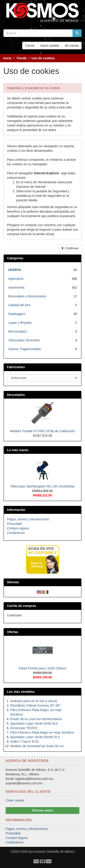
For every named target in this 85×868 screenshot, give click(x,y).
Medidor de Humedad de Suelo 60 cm (37, 746)
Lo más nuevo (18, 450)
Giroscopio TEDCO (24, 728)
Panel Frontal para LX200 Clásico (42, 668)
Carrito (30, 46)
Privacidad (14, 524)
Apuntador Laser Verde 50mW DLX (35, 737)
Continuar (70, 248)
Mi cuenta (72, 46)
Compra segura (18, 528)
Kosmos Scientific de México (54, 852)
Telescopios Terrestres (24, 340)
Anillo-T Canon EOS (24, 742)
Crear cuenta (15, 800)
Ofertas (13, 632)
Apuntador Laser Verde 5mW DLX (34, 723)
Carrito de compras (22, 606)
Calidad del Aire (19, 305)
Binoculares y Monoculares (27, 296)
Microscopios (17, 331)
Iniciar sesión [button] (42, 811)
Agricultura (16, 279)
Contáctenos (16, 533)
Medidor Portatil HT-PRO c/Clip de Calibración (42, 431)
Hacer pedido (50, 46)
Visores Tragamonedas (24, 349)
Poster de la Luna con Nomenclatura (36, 719)
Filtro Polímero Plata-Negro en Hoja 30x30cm (42, 733)
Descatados (16, 395)
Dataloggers (17, 314)
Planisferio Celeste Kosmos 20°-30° (35, 705)
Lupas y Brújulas (20, 323)
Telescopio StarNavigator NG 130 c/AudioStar (42, 486)
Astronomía (16, 287)
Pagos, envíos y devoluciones (28, 519)
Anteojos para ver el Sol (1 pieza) (34, 701)
